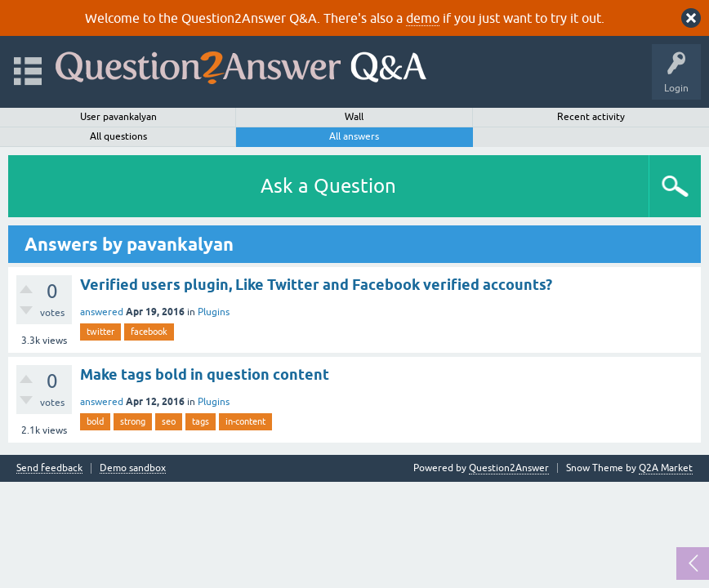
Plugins (214, 312)
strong (133, 421)
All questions (118, 136)
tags (201, 421)
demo (423, 18)
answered (102, 312)
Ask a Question (328, 186)
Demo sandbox (133, 468)
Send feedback (49, 468)
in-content (245, 421)
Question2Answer (509, 468)
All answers (354, 136)
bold (95, 421)
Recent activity (591, 117)
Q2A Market (666, 468)
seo (169, 421)
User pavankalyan (118, 117)
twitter (100, 332)
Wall (354, 117)
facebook (149, 332)
